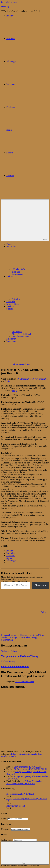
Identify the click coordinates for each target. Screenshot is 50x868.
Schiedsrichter (24, 637)
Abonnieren (40, 585)
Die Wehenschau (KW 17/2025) (20, 794)
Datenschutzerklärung (21, 364)
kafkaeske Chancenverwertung (24, 635)
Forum (9, 244)
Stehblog (5, 7)
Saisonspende (18, 274)
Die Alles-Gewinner (20, 336)
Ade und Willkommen (25, 682)
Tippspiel (16, 272)
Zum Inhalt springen (10, 2)
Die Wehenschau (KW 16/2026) (27, 767)
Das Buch (11, 302)
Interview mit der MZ (16, 806)
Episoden (16, 299)
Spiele (44, 612)
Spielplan (10, 306)
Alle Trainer (17, 332)
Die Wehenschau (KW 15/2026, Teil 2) (30, 769)
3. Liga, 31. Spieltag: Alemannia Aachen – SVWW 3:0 (25, 782)
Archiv (4, 819)
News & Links (13, 304)
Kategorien (6, 829)
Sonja (7, 381)
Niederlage (13, 637)
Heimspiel (5, 635)
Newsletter (11, 339)
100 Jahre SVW (18, 269)
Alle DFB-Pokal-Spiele (22, 334)
